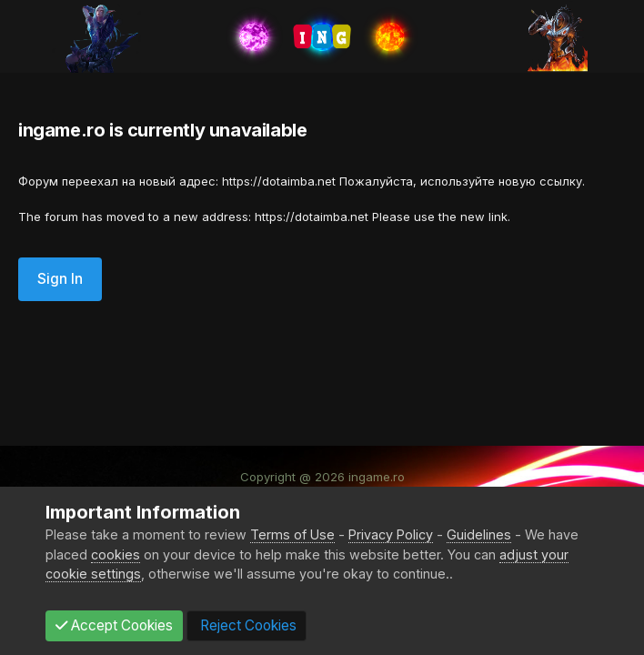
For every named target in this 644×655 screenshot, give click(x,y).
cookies (116, 554)
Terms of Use (292, 534)
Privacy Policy (391, 534)
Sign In (60, 279)
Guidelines (479, 534)
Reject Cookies (247, 625)
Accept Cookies (114, 625)
